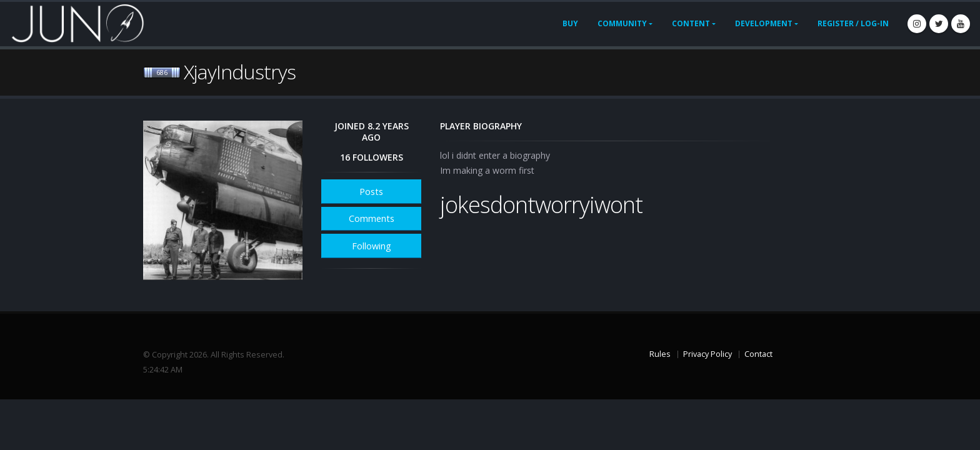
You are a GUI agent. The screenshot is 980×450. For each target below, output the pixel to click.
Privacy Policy (707, 354)
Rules (660, 354)
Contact (758, 354)
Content (691, 23)
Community (622, 23)
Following (372, 246)
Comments (372, 218)
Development (764, 23)
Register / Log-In (853, 23)
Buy (570, 23)
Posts (371, 192)
